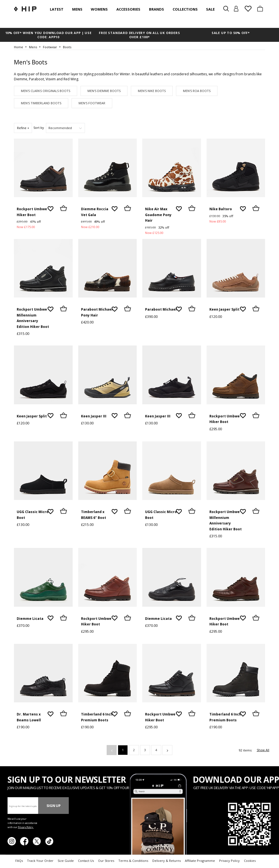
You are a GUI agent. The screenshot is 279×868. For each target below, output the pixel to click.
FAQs (19, 861)
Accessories (128, 9)
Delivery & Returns (167, 861)
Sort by (39, 128)
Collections (185, 9)
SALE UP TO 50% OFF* (231, 33)
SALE (210, 9)
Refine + (23, 128)
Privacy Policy (229, 861)
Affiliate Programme (200, 861)
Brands (156, 9)
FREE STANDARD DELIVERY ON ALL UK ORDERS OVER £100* (139, 35)
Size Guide (66, 861)
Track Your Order (40, 861)
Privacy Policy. (26, 827)
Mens (77, 9)
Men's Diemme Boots (104, 91)
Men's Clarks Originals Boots (46, 91)
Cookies (250, 861)
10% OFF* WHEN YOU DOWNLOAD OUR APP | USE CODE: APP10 (48, 35)
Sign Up (54, 806)
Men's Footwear (92, 103)
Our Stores (106, 861)
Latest (57, 9)
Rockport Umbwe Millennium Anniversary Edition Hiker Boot (33, 318)
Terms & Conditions (133, 861)
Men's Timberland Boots (41, 103)
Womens (99, 9)
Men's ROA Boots (197, 91)
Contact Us (86, 861)
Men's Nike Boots (152, 91)
